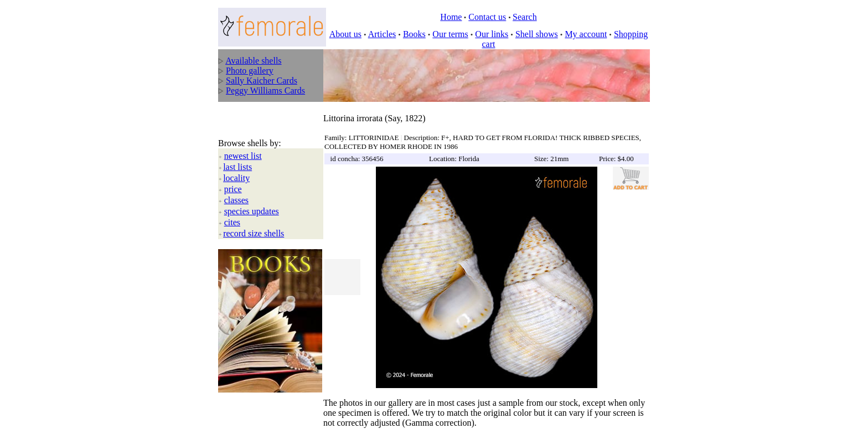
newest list (243, 145)
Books (414, 34)
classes (236, 189)
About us (345, 34)
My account (586, 34)
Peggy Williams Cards (265, 91)
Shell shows (537, 34)
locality (236, 167)
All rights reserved (296, 428)
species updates (252, 200)
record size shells (254, 222)
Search (525, 17)
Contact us (487, 17)
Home (451, 17)
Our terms (450, 34)
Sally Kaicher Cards (262, 81)
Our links (492, 34)
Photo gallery (250, 71)
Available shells (253, 61)
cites (232, 211)
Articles (382, 34)
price (233, 178)
